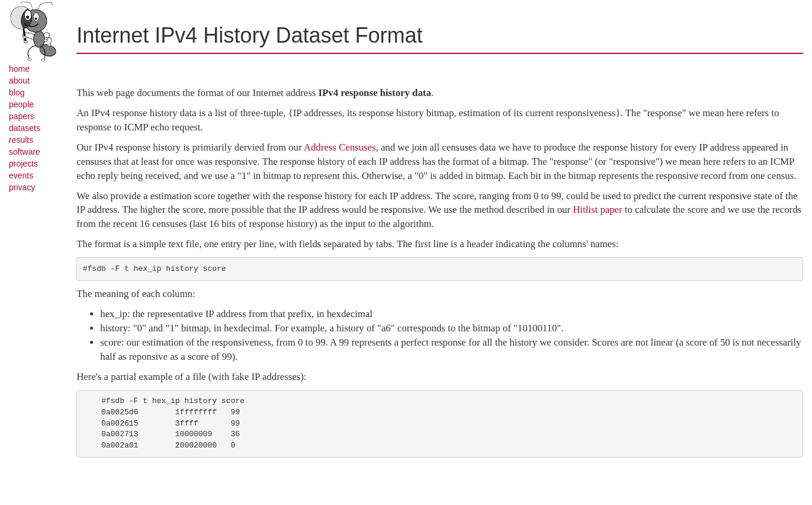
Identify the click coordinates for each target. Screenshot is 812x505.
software (25, 152)
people (21, 104)
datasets (25, 128)
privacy (22, 187)
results (21, 140)
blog (17, 92)
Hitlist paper (597, 210)
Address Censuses (340, 147)
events (21, 175)
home (19, 69)
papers (22, 116)
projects (23, 164)
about (19, 81)
